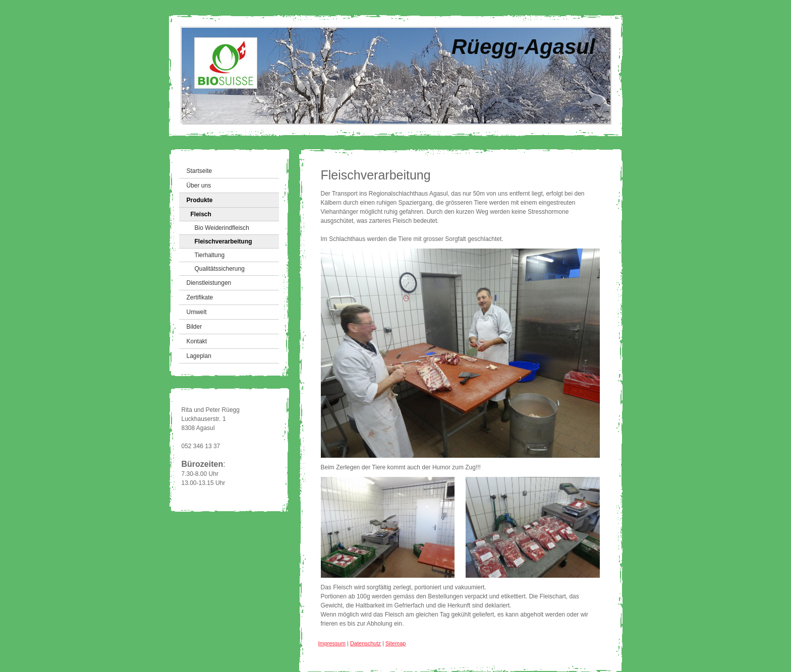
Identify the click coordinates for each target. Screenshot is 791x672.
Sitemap (395, 643)
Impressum (332, 643)
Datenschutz (365, 643)
